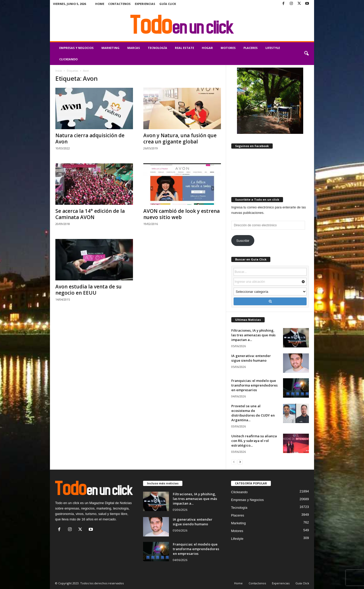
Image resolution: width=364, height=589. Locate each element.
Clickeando (68, 59)
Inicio (59, 71)
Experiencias (145, 4)
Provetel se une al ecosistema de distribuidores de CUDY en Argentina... (253, 413)
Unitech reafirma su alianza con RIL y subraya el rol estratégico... (254, 441)
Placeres (251, 48)
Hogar (207, 48)
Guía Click (168, 4)
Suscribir (243, 241)
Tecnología (157, 48)
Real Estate (184, 48)
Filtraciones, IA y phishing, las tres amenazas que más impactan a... (253, 335)
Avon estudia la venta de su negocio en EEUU (88, 290)
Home (100, 4)
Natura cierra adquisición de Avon (90, 139)
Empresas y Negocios (76, 48)
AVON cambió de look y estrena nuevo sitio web (181, 214)
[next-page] (240, 462)
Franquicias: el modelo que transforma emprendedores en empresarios (254, 385)
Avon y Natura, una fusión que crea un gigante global (180, 139)
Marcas (134, 48)
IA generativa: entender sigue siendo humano (251, 358)
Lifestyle (273, 48)
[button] (306, 54)
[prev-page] (234, 462)
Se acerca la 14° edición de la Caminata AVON (90, 214)
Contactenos (119, 4)
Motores (228, 48)
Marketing (110, 48)
